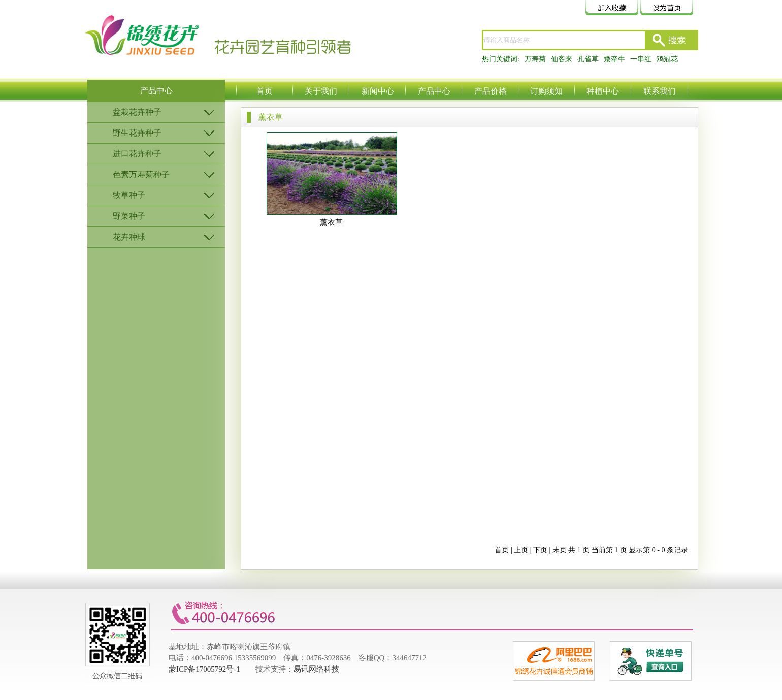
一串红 (641, 59)
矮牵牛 (614, 59)
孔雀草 (588, 59)
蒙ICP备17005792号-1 (204, 669)
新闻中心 (378, 91)
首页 (265, 91)
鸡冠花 (667, 59)
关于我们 (321, 91)
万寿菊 (535, 59)
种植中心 (603, 91)
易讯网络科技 (316, 669)
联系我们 (660, 91)
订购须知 (546, 91)
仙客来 (562, 59)
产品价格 (491, 91)
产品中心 (434, 91)
